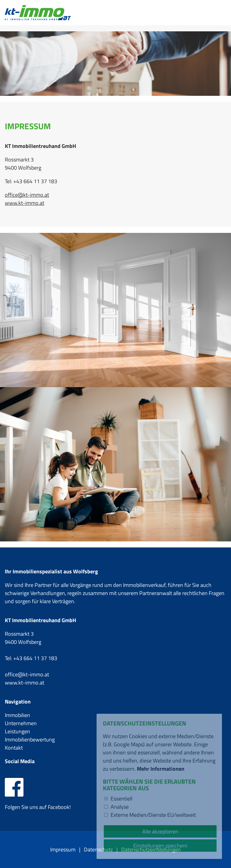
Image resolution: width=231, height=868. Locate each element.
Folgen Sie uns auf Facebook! (38, 803)
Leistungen (17, 731)
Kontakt (14, 748)
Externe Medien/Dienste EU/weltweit (153, 815)
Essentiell (122, 799)
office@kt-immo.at (27, 195)
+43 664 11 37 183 (35, 658)
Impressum (63, 849)
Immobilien (17, 715)
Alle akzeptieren (160, 831)
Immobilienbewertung (30, 740)
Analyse (120, 807)
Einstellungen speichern (160, 846)
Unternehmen (21, 723)
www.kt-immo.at (25, 203)
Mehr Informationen (161, 769)
